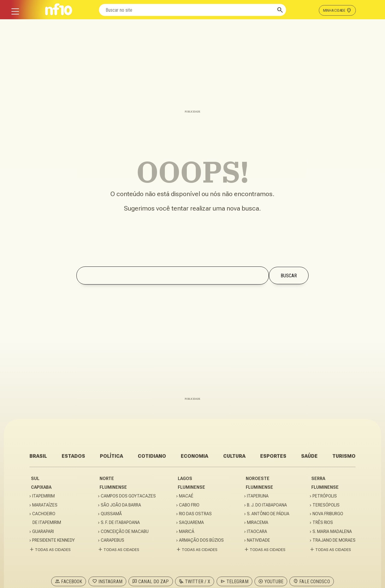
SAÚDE (309, 456)
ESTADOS (73, 456)
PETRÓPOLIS (325, 496)
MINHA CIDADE (337, 10)
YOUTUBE (271, 581)
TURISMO (344, 456)
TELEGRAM (234, 581)
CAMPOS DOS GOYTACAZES (128, 496)
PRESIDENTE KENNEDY (55, 540)
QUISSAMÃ (111, 514)
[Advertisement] (192, 68)
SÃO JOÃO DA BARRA (121, 505)
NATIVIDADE (259, 540)
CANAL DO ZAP (151, 581)
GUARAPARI (43, 532)
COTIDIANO (152, 456)
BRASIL (38, 456)
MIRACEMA (258, 523)
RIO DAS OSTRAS (196, 514)
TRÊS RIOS (323, 523)
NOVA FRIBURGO (328, 514)
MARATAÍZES (45, 505)
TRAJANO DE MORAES (334, 540)
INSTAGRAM (107, 581)
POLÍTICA (111, 456)
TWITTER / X (195, 581)
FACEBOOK (69, 581)
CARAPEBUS (113, 540)
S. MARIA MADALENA (332, 532)
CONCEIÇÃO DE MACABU (125, 532)
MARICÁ (187, 532)
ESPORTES (273, 456)
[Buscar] (280, 10)
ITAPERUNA (258, 496)
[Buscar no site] (186, 10)
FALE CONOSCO (311, 581)
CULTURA (234, 456)
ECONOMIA (194, 456)
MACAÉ (186, 496)
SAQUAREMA (192, 523)
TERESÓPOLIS (326, 505)
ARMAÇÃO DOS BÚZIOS (202, 540)
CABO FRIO (189, 505)
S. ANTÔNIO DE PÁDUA (268, 514)
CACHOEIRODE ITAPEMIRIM (47, 518)
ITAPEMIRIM (44, 496)
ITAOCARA (257, 532)
